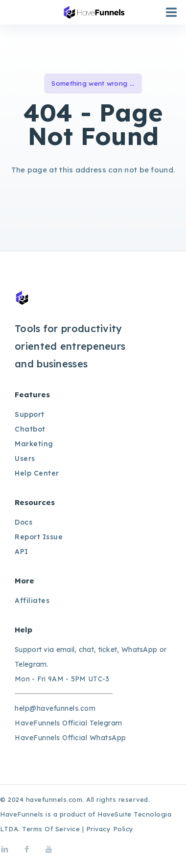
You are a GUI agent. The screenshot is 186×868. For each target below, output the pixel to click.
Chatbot (30, 429)
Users (25, 458)
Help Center (37, 473)
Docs (23, 522)
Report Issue (39, 537)
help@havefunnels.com (55, 708)
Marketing (34, 444)
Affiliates (32, 601)
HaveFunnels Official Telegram (69, 723)
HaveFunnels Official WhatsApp (70, 738)
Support (30, 414)
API (22, 552)
